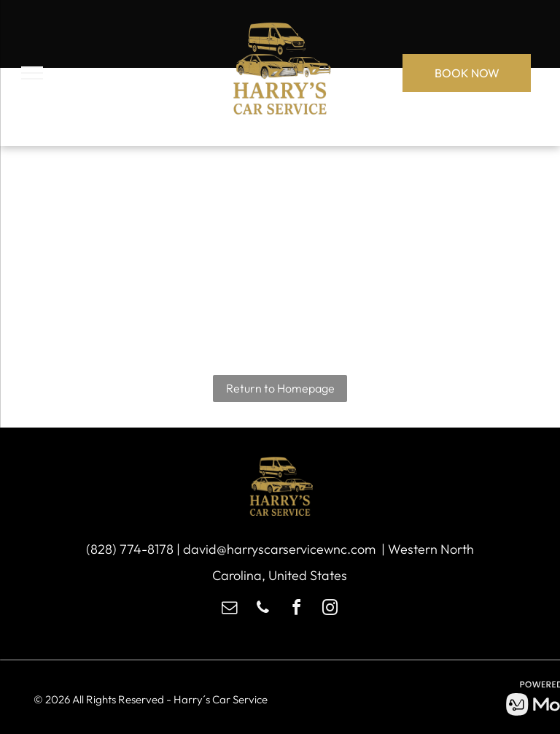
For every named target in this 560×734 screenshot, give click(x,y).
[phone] (263, 610)
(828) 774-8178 (130, 549)
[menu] (32, 73)
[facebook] (297, 610)
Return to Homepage (280, 388)
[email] (230, 610)
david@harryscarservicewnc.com (279, 549)
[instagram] (330, 610)
